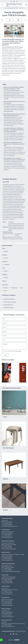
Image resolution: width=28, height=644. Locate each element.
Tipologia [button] (5, 275)
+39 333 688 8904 (8, 570)
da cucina (6, 258)
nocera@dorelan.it (9, 594)
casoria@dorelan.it (9, 560)
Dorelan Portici (6, 597)
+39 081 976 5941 (8, 535)
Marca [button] (4, 248)
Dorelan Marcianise (7, 620)
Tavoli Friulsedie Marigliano (9, 299)
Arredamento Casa (12, 8)
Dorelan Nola (5, 575)
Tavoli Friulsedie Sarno (8, 305)
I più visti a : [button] (5, 285)
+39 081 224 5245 (8, 602)
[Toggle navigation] (26, 5)
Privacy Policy (18, 351)
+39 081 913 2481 (8, 614)
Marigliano (6, 288)
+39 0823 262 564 (8, 625)
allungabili (6, 277)
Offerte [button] (4, 281)
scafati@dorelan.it (9, 537)
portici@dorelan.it (9, 605)
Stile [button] (3, 268)
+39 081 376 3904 (8, 580)
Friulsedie (6, 251)
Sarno (22, 288)
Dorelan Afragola (6, 609)
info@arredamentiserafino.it (11, 526)
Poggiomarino (14, 288)
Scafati (5, 290)
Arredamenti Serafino (7, 518)
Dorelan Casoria (6, 552)
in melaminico (7, 264)
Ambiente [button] (5, 255)
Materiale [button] (5, 261)
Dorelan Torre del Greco (8, 541)
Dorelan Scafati (6, 530)
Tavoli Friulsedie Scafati (8, 308)
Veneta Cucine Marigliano (8, 564)
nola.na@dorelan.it (9, 583)
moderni (6, 271)
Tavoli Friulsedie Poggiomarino (10, 302)
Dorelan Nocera (6, 586)
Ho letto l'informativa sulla (13, 351)
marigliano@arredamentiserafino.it (13, 571)
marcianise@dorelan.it (10, 626)
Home (6, 8)
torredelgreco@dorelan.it (10, 549)
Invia (5, 355)
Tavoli (17, 8)
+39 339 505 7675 (8, 536)
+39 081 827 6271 (8, 523)
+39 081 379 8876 (8, 569)
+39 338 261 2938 (8, 581)
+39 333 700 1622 (8, 525)
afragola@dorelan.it (9, 617)
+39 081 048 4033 (8, 557)
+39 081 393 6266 (8, 546)
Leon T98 (21, 8)
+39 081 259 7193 (8, 591)
